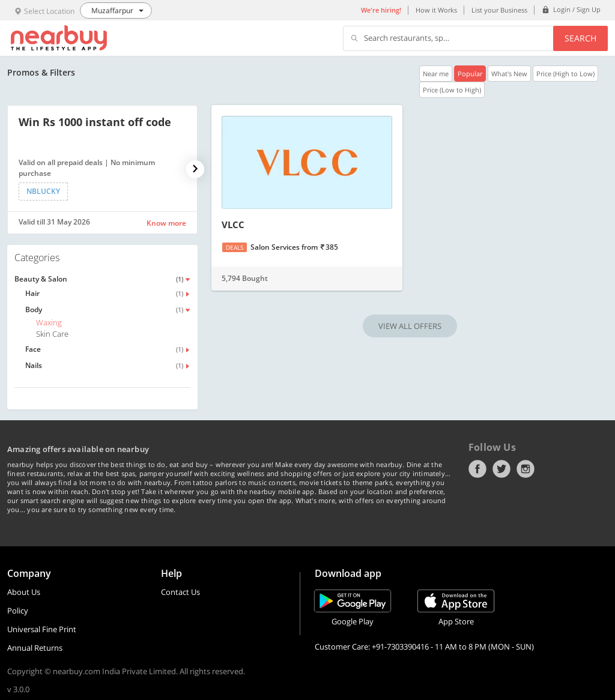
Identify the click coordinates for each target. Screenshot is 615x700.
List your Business (499, 10)
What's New (509, 74)
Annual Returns (35, 648)
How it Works (436, 10)
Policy (18, 611)
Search (580, 38)
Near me (436, 74)
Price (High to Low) (565, 74)
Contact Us (180, 592)
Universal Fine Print (42, 629)
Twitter (501, 469)
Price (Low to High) (452, 90)
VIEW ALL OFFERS (410, 326)
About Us (24, 592)
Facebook (477, 469)
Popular (470, 74)
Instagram (526, 469)
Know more (166, 223)
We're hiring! (381, 10)
